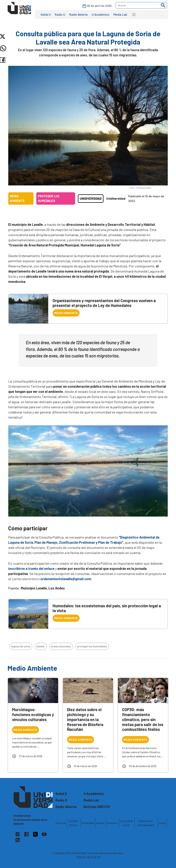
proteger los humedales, (92, 646)
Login (162, 823)
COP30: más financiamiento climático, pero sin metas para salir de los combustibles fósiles (143, 719)
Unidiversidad (91, 198)
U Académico (101, 14)
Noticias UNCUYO (97, 807)
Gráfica (100, 823)
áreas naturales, (61, 646)
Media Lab (120, 14)
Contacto (112, 823)
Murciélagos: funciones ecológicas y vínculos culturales (33, 714)
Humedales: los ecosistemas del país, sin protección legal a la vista (107, 608)
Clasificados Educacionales (146, 823)
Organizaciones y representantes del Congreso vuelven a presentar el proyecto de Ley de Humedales (104, 303)
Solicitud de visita (126, 823)
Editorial (60, 823)
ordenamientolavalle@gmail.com (66, 579)
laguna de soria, (21, 646)
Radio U (60, 14)
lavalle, (41, 646)
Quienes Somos (73, 823)
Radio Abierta (78, 14)
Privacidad (88, 823)
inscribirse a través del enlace (31, 568)
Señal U (46, 14)
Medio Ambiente (66, 313)
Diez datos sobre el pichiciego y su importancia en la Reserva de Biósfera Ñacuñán (85, 719)
